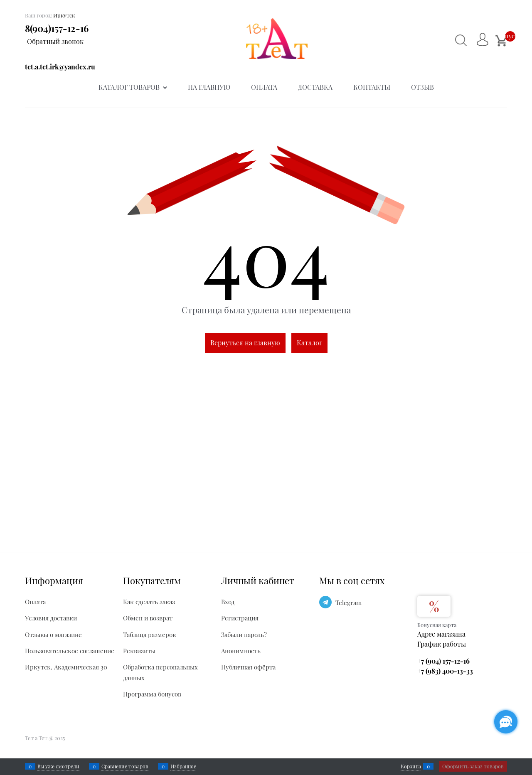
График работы (442, 644)
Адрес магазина (441, 634)
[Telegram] (325, 602)
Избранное (183, 766)
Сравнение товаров (125, 766)
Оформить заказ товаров (473, 766)
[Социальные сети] (506, 722)
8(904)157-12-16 (57, 28)
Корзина (411, 766)
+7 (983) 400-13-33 (445, 671)
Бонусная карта (437, 625)
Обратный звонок (55, 41)
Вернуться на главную (245, 343)
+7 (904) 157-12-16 (443, 661)
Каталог (309, 343)
